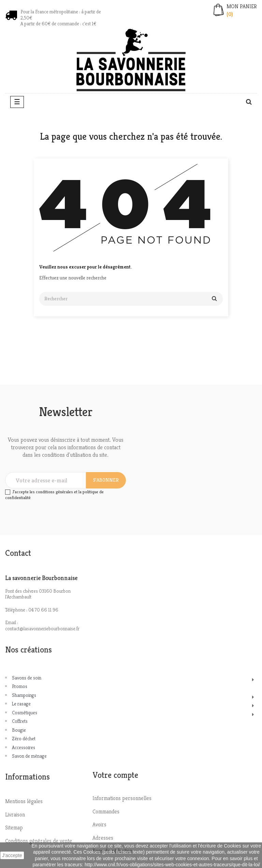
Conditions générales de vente (39, 841)
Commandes (106, 811)
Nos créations (28, 650)
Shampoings (24, 695)
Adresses (103, 838)
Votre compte (115, 775)
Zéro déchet (24, 739)
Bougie (19, 730)
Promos (20, 686)
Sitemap (14, 828)
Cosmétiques (25, 713)
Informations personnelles (122, 798)
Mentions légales (24, 801)
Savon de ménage (29, 756)
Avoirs (99, 824)
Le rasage (21, 704)
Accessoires (24, 747)
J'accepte (12, 855)
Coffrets (20, 721)
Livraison (15, 815)
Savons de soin (27, 678)
